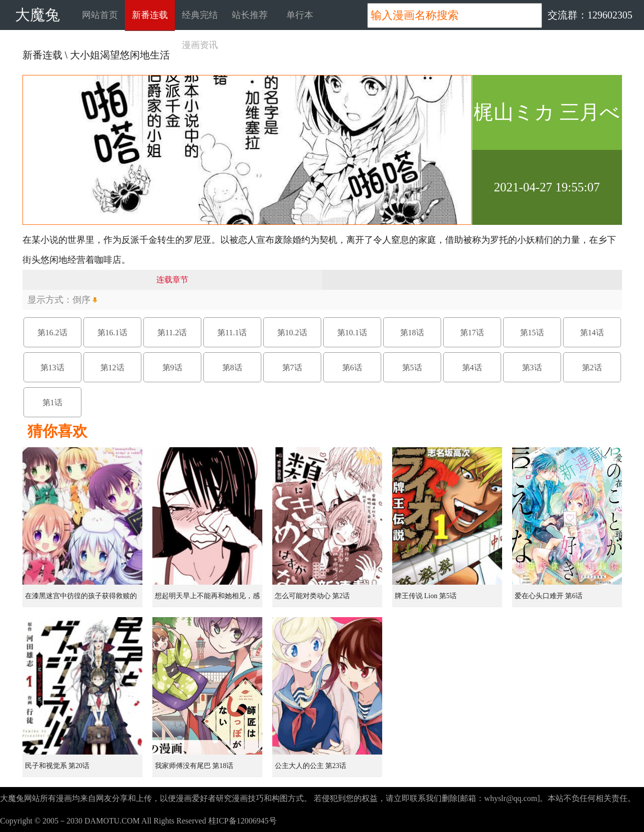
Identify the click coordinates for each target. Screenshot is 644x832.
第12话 (112, 368)
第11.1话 (232, 333)
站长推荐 (250, 15)
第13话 (52, 368)
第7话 (292, 368)
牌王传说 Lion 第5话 (426, 596)
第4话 (472, 368)
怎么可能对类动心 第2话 (313, 596)
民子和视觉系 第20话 (57, 766)
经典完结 (200, 15)
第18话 (412, 333)
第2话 (592, 368)
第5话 (412, 368)
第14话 (592, 333)
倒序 (81, 300)
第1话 (52, 403)
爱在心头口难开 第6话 (549, 596)
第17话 (472, 333)
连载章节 (172, 280)
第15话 (532, 333)
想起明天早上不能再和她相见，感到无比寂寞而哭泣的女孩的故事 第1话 (208, 600)
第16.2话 (52, 333)
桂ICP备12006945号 (243, 821)
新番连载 (150, 15)
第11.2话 (172, 333)
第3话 (532, 368)
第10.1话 (352, 333)
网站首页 (100, 15)
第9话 (172, 368)
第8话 (232, 368)
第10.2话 (292, 333)
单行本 (300, 15)
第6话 (352, 368)
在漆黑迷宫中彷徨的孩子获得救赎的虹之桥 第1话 (81, 600)
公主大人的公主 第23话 (311, 766)
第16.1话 (112, 333)
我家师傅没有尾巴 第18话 (194, 766)
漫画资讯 (200, 45)
